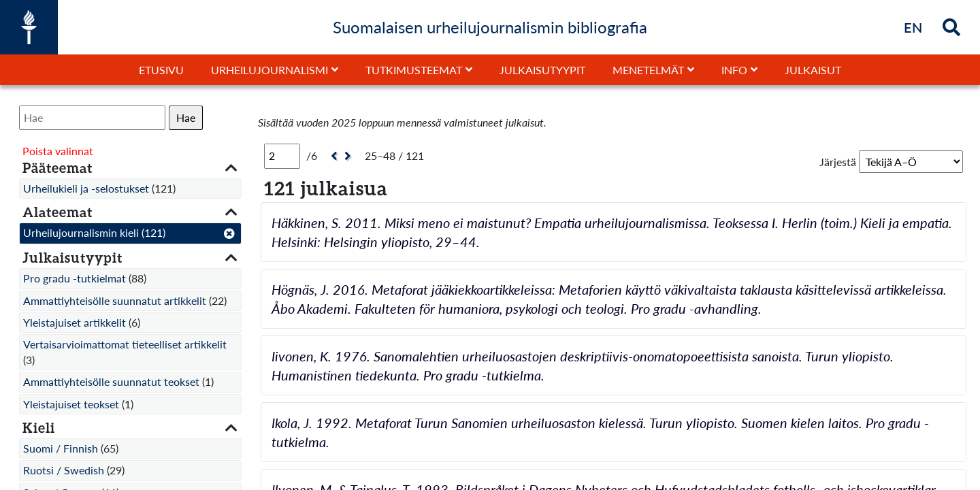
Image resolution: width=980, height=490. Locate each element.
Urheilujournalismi (269, 70)
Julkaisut (813, 70)
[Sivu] (282, 156)
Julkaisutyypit (542, 70)
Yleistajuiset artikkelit (75, 322)
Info (734, 70)
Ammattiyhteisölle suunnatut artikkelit (115, 300)
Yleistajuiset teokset (71, 404)
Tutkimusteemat (414, 70)
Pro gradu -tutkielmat (75, 278)
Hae (186, 117)
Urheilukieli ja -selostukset (86, 188)
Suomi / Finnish (61, 448)
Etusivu (161, 70)
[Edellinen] (332, 156)
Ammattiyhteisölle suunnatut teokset (111, 381)
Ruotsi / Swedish (64, 470)
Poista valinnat (58, 151)
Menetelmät (648, 70)
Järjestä (838, 162)
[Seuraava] (349, 156)
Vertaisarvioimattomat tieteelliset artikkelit (125, 344)
